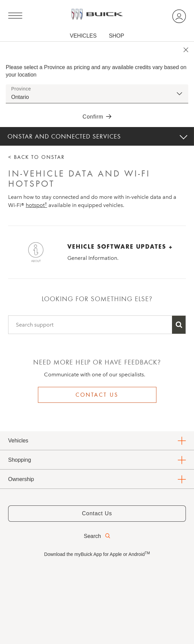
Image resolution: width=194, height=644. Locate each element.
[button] (36, 205)
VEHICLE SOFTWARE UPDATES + (120, 246)
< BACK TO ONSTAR (36, 157)
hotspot (36, 205)
